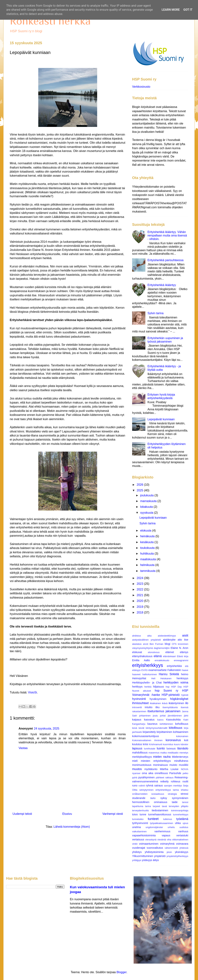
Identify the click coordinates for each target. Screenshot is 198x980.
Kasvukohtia (173, 720)
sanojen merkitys (173, 786)
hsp (168, 687)
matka (163, 753)
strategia (172, 794)
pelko (185, 773)
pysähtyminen (147, 777)
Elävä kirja (183, 656)
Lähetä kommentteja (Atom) (72, 827)
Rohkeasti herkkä (50, 21)
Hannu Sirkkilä (169, 674)
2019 (140, 607)
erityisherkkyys (148, 665)
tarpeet (156, 806)
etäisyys (136, 670)
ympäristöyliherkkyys (177, 856)
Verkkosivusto (141, 87)
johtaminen (145, 716)
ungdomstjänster (154, 827)
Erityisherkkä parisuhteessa (165, 260)
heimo (185, 674)
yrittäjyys (137, 860)
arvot (146, 644)
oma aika (148, 773)
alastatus (137, 644)
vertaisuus (138, 839)
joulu (155, 716)
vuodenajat (139, 848)
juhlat (163, 716)
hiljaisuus (159, 687)
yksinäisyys (182, 852)
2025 (140, 490)
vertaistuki (182, 835)
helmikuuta (148, 565)
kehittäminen (166, 724)
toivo (135, 814)
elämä (158, 656)
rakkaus (169, 777)
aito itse (183, 640)
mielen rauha (162, 757)
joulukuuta (147, 495)
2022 (140, 589)
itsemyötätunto (170, 707)
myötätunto (151, 769)
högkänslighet (179, 699)
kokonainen (182, 736)
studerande (139, 798)
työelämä (182, 819)
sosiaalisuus (158, 794)
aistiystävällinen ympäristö (146, 640)
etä (187, 666)
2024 (140, 578)
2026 (140, 485)
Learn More (171, 10)
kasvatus (149, 720)
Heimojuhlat (139, 678)
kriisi (145, 744)
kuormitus (168, 744)
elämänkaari (169, 656)
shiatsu (184, 790)
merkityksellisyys (142, 757)
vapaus (166, 835)
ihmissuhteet (140, 703)
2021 (140, 595)
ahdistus (137, 636)
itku (158, 707)
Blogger (121, 972)
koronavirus (173, 740)
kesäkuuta (147, 542)
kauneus (152, 724)
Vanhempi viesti (113, 814)
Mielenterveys (180, 757)
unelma (136, 827)
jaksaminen (173, 711)
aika (149, 636)
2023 (140, 584)
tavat (165, 806)
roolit (185, 781)
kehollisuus (182, 724)
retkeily (165, 781)
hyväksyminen (158, 699)
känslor (184, 744)
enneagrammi (181, 660)
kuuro (177, 744)
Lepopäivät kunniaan (161, 419)
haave (185, 670)
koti (186, 740)
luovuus (171, 748)
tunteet (153, 819)
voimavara (182, 844)
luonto (161, 748)
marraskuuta (149, 501)
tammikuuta (148, 571)
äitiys (156, 860)
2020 (140, 601)
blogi (167, 644)
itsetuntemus (156, 711)
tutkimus (168, 819)
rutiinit (142, 786)
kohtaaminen (181, 732)
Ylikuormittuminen (143, 856)
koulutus (137, 744)
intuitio (149, 707)
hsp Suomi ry (167, 691)
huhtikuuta (147, 554)
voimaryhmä (167, 844)
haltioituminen (150, 674)
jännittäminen (175, 716)
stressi (184, 794)
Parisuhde (175, 773)
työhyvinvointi (140, 823)
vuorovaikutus (155, 848)
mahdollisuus (140, 753)
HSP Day (176, 687)
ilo (187, 703)
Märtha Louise (169, 769)
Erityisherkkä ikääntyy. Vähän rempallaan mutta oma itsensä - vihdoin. (167, 235)
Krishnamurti (156, 744)
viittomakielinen (180, 840)
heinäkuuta (148, 536)
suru (153, 798)
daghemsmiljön (162, 648)
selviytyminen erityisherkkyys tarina (159, 790)
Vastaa (23, 748)
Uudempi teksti (22, 814)
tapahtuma (138, 806)
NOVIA (185, 769)
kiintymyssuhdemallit (157, 728)
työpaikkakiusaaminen (162, 823)
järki (186, 716)
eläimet (170, 652)
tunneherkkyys (181, 815)
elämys (184, 652)
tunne (143, 814)
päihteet (160, 777)
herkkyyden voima (176, 682)
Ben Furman (157, 644)
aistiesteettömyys (167, 636)
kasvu (160, 720)
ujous (185, 823)
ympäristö (160, 856)
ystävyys (147, 860)
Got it (188, 10)
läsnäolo (183, 748)
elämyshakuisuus (142, 656)
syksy (164, 798)
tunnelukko (138, 819)
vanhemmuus (162, 831)
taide (175, 802)
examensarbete (157, 670)
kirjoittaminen (164, 732)
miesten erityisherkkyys (156, 761)
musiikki (184, 765)
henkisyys (182, 678)
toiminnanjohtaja (180, 810)
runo (135, 786)
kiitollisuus (176, 728)
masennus (154, 753)
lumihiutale (150, 749)
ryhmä (150, 786)
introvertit (137, 707)
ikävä (165, 703)
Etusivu (67, 814)
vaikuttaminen (139, 831)
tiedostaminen (160, 810)
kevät (141, 728)
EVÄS (144, 670)
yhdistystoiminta (154, 852)
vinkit (135, 844)
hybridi (185, 695)
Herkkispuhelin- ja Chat (147, 683)
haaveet (136, 674)
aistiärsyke (169, 640)
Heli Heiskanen (161, 678)
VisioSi (32, 692)
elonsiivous (154, 652)
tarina (148, 806)
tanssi (185, 802)
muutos (137, 769)
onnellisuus (161, 773)
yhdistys (137, 852)
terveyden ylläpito (178, 806)
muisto (173, 765)
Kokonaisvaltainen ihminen (147, 740)
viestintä (162, 840)
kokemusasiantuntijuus (146, 736)
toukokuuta (148, 548)
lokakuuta (147, 507)
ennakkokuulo (162, 660)
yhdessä (184, 848)
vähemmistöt (171, 848)
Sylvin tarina (155, 313)
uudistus (184, 827)
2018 (140, 612)
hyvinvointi (139, 699)
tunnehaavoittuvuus (160, 814)
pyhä (135, 777)
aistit (185, 635)
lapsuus (137, 748)
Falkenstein (174, 670)
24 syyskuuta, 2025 (47, 729)
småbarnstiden (140, 794)
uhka (178, 823)
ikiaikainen (155, 703)
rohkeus (176, 781)
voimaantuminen (149, 844)
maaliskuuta (148, 559)
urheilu (171, 827)
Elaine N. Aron (179, 648)
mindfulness (181, 761)
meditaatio (173, 753)
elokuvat (137, 652)
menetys (184, 753)
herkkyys (137, 687)
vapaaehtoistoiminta (144, 835)
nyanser (136, 773)
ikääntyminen (176, 703)
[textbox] (68, 416)
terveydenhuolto (140, 810)
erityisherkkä (174, 666)
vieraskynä (151, 840)
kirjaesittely (149, 732)
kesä (135, 728)
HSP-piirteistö (171, 695)
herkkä (148, 687)
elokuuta (146, 531)
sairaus (159, 786)
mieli (135, 761)
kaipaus (137, 720)
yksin (169, 852)
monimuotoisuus (142, 765)
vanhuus (183, 831)
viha (169, 840)
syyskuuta (147, 513)
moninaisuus (160, 765)
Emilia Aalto (141, 660)
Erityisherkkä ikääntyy (162, 285)
